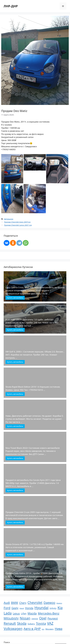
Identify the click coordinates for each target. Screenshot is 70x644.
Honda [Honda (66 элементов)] (29, 608)
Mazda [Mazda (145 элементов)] (32, 613)
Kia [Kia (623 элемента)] (60, 608)
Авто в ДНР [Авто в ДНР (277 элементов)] (32, 629)
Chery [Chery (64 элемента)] (23, 603)
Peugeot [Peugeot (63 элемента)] (53, 618)
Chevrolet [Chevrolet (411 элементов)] (35, 603)
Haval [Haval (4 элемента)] (22, 608)
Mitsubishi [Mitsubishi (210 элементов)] (11, 618)
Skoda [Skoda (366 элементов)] (22, 623)
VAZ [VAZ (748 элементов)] (50, 623)
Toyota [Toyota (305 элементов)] (41, 623)
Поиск (7, 642)
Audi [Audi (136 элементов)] (7, 603)
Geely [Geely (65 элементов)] (15, 608)
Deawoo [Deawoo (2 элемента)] (59, 603)
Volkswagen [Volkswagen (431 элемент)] (13, 629)
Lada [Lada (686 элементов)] (8, 613)
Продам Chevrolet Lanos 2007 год (18, 225)
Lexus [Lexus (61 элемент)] (16, 613)
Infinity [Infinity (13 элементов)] (53, 608)
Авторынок (9, 219)
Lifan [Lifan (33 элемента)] (24, 614)
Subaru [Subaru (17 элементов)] (31, 624)
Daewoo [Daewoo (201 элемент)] (49, 603)
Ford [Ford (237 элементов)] (7, 608)
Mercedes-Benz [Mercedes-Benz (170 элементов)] (49, 613)
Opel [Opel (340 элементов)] (43, 618)
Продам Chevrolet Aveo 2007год (17, 222)
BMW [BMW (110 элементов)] (15, 603)
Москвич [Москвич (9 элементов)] (50, 629)
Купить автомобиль (15, 298)
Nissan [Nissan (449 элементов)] (25, 618)
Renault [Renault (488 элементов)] (10, 623)
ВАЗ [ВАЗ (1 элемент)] (43, 629)
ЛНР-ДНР (11, 6)
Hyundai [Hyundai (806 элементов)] (41, 608)
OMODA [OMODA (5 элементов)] (35, 619)
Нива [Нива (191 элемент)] (59, 629)
